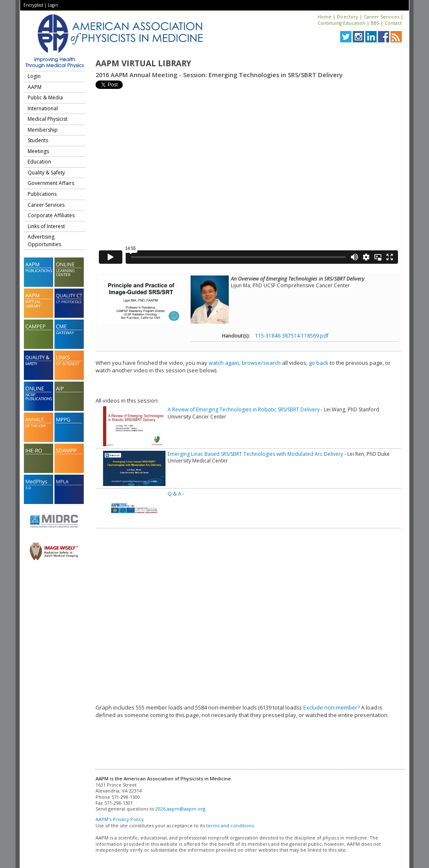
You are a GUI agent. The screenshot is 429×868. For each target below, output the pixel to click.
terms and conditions (230, 825)
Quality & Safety (46, 173)
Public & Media (45, 97)
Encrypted (33, 5)
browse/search (261, 363)
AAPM (35, 87)
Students (38, 140)
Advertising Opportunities (44, 240)
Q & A (174, 494)
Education (39, 162)
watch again (224, 363)
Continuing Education (341, 23)
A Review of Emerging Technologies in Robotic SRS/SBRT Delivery (244, 409)
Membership (43, 130)
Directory (348, 17)
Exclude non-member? (332, 707)
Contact (393, 23)
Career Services (381, 17)
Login (53, 5)
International (43, 108)
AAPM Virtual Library (143, 63)
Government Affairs (51, 183)
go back (319, 363)
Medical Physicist (48, 119)
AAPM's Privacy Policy (120, 819)
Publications (42, 194)
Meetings (38, 151)
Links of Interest (46, 226)
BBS (375, 23)
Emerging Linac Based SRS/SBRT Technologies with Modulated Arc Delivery (255, 454)
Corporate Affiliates (51, 215)
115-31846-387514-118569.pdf (292, 336)
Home (324, 17)
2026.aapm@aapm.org (180, 809)
